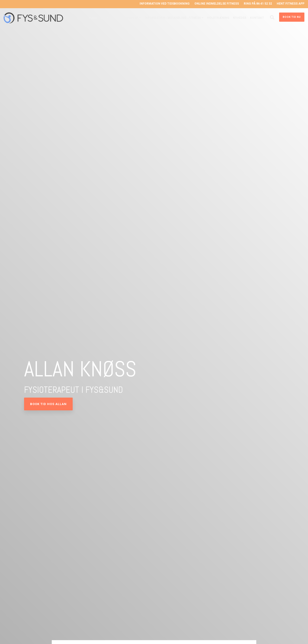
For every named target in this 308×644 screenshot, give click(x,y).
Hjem (93, 18)
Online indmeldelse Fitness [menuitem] (217, 4)
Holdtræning (218, 18)
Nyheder (240, 18)
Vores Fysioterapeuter (119, 18)
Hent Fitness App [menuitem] (291, 4)
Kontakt (257, 18)
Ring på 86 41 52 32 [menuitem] (258, 4)
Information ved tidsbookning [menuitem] (165, 4)
